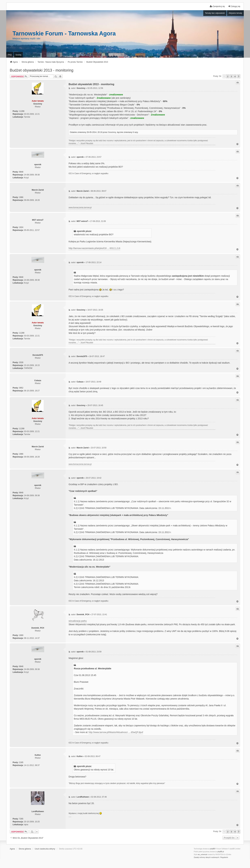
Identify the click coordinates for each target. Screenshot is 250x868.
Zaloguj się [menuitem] (234, 6)
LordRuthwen (38, 811)
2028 (21, 362)
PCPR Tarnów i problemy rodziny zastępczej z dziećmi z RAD (70, 817)
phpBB (213, 849)
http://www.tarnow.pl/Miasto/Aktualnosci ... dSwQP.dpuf (116, 732)
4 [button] (235, 76)
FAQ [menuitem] (10, 55)
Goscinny (38, 104)
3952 (21, 388)
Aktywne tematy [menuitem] (235, 13)
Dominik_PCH (38, 628)
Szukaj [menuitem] (18, 55)
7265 (21, 819)
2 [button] (228, 76)
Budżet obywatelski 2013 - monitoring (42, 70)
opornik (38, 165)
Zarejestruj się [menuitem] (217, 6)
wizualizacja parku (78, 621)
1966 (21, 197)
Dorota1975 (38, 355)
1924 (21, 227)
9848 (21, 172)
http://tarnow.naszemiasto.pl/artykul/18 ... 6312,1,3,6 (94, 248)
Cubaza (38, 380)
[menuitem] (206, 857)
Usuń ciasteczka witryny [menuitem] (45, 849)
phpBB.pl (221, 852)
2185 (21, 762)
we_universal (202, 855)
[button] (239, 76)
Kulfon (38, 755)
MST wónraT (38, 220)
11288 (22, 111)
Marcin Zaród (38, 190)
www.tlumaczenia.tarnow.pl (80, 207)
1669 (21, 635)
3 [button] (231, 76)
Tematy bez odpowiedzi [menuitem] (215, 13)
